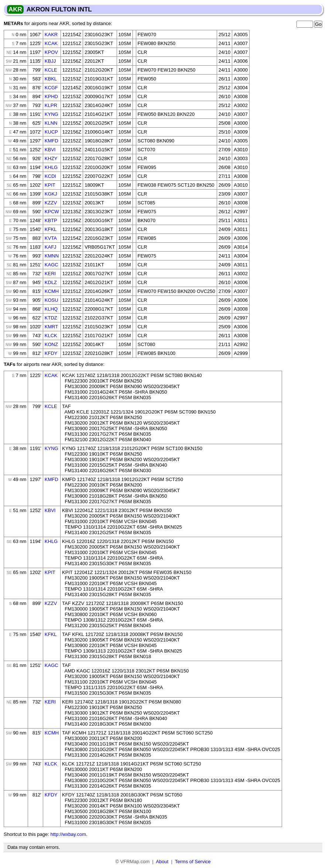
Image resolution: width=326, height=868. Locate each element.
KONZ (51, 344)
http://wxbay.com (68, 834)
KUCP (51, 132)
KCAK (51, 43)
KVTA (51, 238)
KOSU (52, 300)
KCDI (50, 176)
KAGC (52, 265)
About (162, 862)
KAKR (51, 34)
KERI (50, 274)
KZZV (51, 203)
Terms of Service (193, 862)
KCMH (52, 291)
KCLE (51, 70)
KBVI (50, 150)
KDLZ (51, 282)
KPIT (50, 185)
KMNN (52, 256)
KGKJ (51, 194)
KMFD (52, 141)
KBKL (51, 79)
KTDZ (51, 318)
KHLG (51, 167)
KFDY (51, 353)
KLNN (51, 123)
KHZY (51, 158)
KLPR (51, 105)
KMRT (52, 327)
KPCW (52, 212)
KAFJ (51, 247)
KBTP (51, 220)
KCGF (51, 88)
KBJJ (50, 61)
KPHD (51, 96)
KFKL (51, 229)
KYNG (52, 114)
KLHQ (51, 309)
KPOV (51, 52)
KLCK (51, 336)
